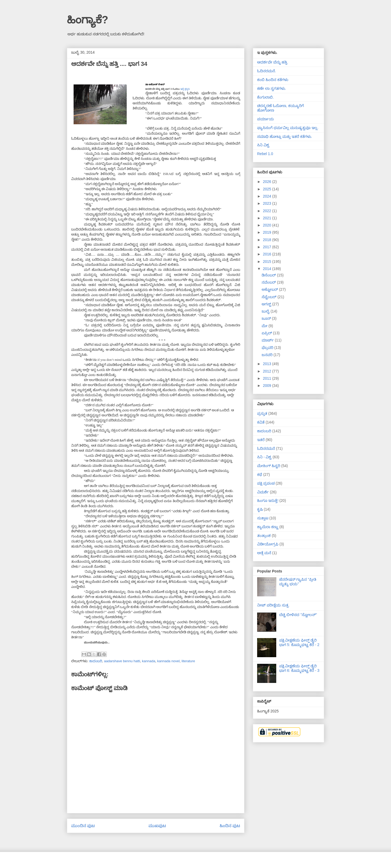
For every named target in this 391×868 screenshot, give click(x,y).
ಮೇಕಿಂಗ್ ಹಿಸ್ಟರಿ (269, 466)
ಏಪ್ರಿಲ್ (267, 333)
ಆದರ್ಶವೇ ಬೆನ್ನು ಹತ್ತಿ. (273, 62)
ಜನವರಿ (268, 355)
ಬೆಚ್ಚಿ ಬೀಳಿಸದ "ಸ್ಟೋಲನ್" (298, 615)
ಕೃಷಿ (260, 509)
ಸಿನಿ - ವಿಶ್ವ (264, 457)
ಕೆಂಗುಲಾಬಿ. (265, 97)
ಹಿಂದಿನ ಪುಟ (230, 826)
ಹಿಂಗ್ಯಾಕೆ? (88, 20)
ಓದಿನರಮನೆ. (267, 71)
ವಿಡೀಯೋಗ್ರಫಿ (268, 544)
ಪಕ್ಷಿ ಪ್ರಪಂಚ (266, 483)
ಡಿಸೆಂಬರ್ (269, 275)
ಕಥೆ (260, 474)
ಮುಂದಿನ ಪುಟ (83, 826)
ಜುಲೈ (266, 311)
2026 (268, 182)
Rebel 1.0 (265, 154)
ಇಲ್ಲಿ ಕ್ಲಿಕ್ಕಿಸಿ (185, 89)
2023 (268, 203)
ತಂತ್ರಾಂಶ (264, 536)
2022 (268, 211)
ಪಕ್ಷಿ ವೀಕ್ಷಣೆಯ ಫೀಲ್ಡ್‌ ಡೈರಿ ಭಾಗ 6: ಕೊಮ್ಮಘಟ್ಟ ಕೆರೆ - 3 (299, 668)
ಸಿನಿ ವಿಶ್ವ (263, 145)
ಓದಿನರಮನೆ (266, 448)
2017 (268, 247)
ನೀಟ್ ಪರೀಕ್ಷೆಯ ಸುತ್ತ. (273, 605)
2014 (268, 269)
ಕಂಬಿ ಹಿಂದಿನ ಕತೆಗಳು (273, 80)
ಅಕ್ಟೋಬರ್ (270, 289)
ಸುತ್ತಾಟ (263, 518)
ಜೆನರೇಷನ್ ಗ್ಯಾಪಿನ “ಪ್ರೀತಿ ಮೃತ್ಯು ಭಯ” (298, 582)
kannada (149, 661)
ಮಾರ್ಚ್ (268, 340)
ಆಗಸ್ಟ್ (267, 304)
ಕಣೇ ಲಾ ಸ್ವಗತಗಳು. (272, 88)
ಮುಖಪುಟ (157, 826)
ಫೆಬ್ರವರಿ (268, 348)
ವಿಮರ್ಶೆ (263, 492)
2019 (268, 232)
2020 (268, 225)
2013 (268, 364)
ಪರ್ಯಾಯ (265, 119)
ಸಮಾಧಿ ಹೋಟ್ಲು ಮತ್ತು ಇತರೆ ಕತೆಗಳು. (284, 136)
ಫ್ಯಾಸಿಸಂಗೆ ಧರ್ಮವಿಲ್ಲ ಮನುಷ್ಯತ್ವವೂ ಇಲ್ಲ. (288, 128)
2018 (268, 240)
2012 (268, 371)
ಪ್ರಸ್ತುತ (262, 413)
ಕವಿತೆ (261, 422)
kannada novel (169, 661)
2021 (268, 218)
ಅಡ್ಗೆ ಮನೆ (264, 553)
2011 (268, 378)
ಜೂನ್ (267, 318)
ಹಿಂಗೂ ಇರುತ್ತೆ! (268, 501)
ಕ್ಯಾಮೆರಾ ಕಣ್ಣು (268, 527)
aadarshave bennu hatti (122, 661)
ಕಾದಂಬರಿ (96, 661)
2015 (268, 262)
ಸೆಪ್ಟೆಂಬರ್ (270, 297)
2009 (268, 386)
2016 (268, 254)
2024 (268, 196)
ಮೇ (265, 326)
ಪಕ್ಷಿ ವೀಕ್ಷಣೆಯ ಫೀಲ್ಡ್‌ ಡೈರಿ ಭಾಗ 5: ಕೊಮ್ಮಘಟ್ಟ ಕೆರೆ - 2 (299, 642)
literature (188, 661)
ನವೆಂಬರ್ (269, 282)
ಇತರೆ (261, 440)
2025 (268, 189)
